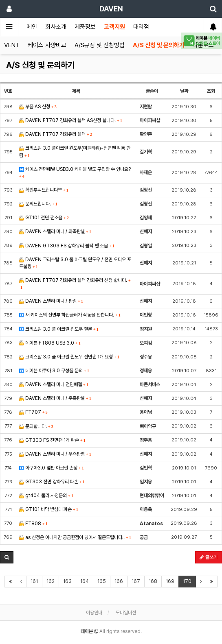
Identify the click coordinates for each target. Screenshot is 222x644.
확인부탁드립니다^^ (44, 190)
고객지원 (114, 27)
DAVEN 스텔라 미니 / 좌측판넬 (55, 231)
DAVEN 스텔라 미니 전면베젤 (54, 384)
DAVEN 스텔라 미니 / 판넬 (51, 301)
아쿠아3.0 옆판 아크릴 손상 (52, 468)
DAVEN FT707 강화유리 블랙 (56, 134)
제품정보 (85, 27)
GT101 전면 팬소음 (44, 218)
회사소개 (56, 27)
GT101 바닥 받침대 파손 (49, 509)
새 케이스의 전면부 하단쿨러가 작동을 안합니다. (70, 315)
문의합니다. (36, 426)
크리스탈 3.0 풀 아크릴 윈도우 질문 (59, 329)
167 (136, 581)
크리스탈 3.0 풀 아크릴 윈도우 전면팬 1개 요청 (69, 357)
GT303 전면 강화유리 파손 (52, 482)
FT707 (33, 412)
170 (187, 581)
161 (34, 581)
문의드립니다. (38, 204)
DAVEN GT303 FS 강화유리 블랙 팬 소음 (67, 246)
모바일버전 (126, 613)
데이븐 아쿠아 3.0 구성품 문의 (54, 371)
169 (170, 581)
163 (67, 581)
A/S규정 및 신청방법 (100, 45)
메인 (32, 27)
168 (153, 581)
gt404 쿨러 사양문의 (46, 496)
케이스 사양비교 (47, 45)
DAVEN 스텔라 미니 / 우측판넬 (55, 398)
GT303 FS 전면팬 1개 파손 (52, 440)
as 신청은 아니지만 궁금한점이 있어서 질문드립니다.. (75, 537)
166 (119, 581)
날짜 (184, 91)
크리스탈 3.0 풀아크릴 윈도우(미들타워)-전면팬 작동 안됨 (75, 152)
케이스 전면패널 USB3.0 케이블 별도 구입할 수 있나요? (75, 172)
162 (51, 581)
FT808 (33, 524)
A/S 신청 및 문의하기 (159, 45)
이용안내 (94, 613)
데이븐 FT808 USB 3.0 (50, 343)
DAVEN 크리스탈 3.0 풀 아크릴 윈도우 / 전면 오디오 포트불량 (75, 263)
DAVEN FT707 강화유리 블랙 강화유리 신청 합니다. (75, 284)
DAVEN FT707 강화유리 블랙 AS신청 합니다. (71, 120)
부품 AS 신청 (38, 107)
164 (85, 581)
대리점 (141, 27)
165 (102, 581)
